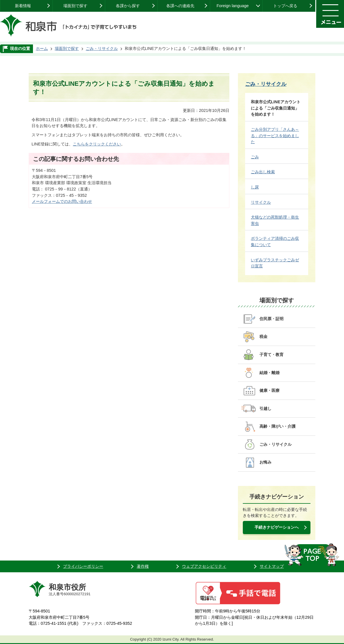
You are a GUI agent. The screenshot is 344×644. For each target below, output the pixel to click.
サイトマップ (272, 566)
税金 (263, 336)
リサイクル (261, 202)
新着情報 (23, 6)
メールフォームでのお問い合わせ (62, 201)
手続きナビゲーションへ (277, 527)
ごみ (255, 157)
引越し (265, 408)
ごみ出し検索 (263, 172)
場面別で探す (75, 6)
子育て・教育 (271, 355)
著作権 (143, 566)
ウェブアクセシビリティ (204, 566)
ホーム (42, 48)
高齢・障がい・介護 (277, 426)
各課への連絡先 (180, 6)
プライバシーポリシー (83, 566)
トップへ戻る (285, 6)
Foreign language (232, 6)
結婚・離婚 (269, 373)
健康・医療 (269, 390)
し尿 (255, 187)
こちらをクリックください (97, 144)
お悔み (265, 462)
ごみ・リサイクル (102, 48)
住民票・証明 (271, 319)
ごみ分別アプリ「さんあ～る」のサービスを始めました (275, 136)
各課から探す (128, 6)
